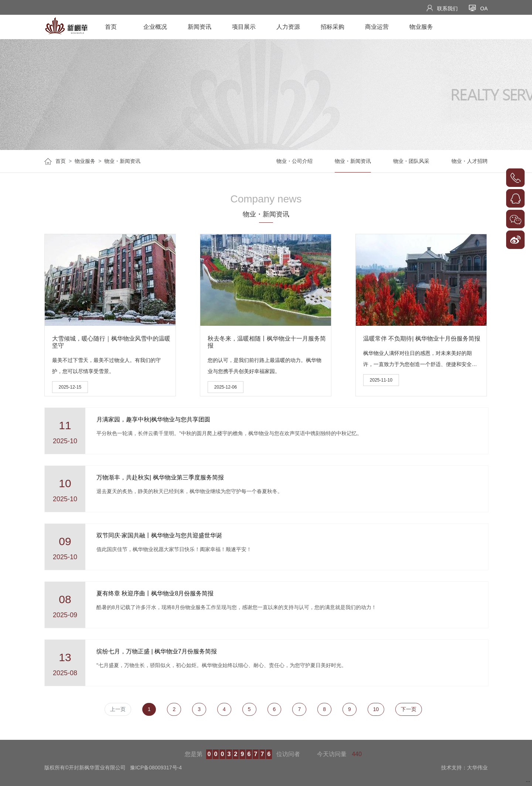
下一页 (409, 709)
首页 (111, 27)
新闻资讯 (199, 27)
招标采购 (332, 27)
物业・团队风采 (411, 161)
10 (376, 709)
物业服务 (421, 27)
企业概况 (155, 27)
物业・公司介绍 (294, 161)
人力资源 (288, 27)
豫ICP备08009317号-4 (156, 768)
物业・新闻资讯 (122, 161)
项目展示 (244, 27)
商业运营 (377, 27)
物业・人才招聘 (470, 161)
